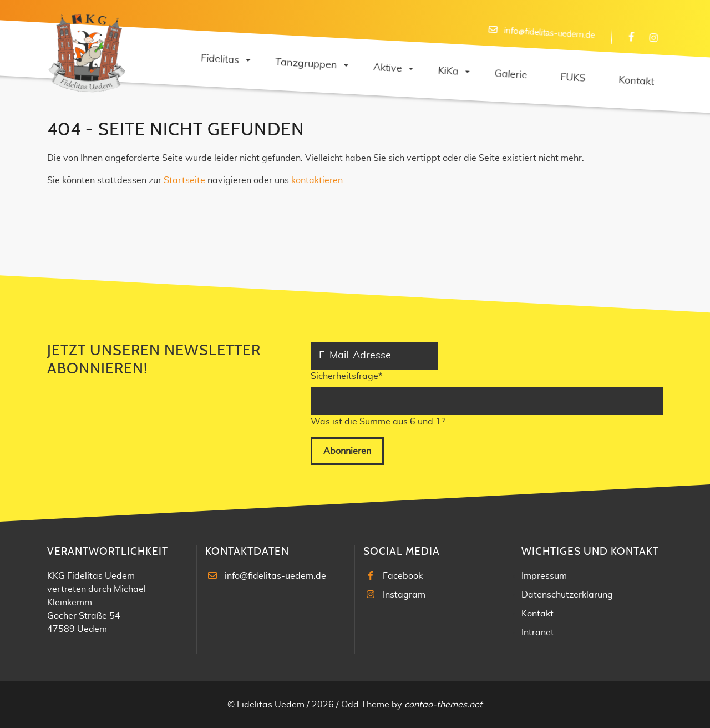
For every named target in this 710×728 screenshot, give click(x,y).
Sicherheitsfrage (346, 375)
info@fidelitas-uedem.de (275, 576)
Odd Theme (365, 705)
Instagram (404, 595)
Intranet (538, 633)
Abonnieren (347, 451)
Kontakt (537, 614)
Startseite (184, 180)
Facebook (403, 576)
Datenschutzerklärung (567, 595)
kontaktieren (317, 180)
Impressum (544, 576)
